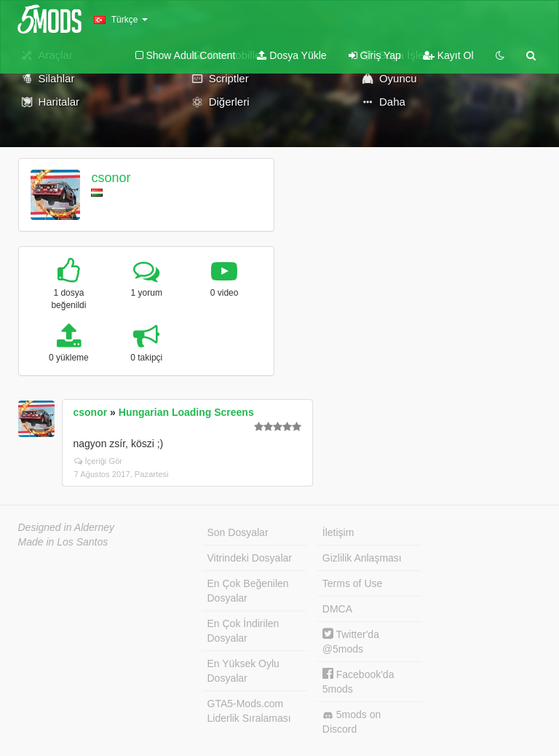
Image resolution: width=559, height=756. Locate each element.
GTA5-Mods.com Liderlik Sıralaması (249, 711)
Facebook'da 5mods (358, 681)
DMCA (337, 609)
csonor (111, 178)
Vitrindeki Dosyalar (250, 558)
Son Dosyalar (238, 532)
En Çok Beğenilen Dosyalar (248, 591)
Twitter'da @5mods (351, 641)
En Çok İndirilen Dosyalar (243, 631)
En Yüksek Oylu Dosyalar (243, 671)
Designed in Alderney (67, 527)
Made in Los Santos (63, 542)
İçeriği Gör (99, 461)
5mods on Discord (352, 722)
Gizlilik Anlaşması (362, 558)
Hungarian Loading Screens (186, 412)
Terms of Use (352, 583)
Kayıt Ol (448, 55)
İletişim (338, 532)
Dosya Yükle (292, 55)
